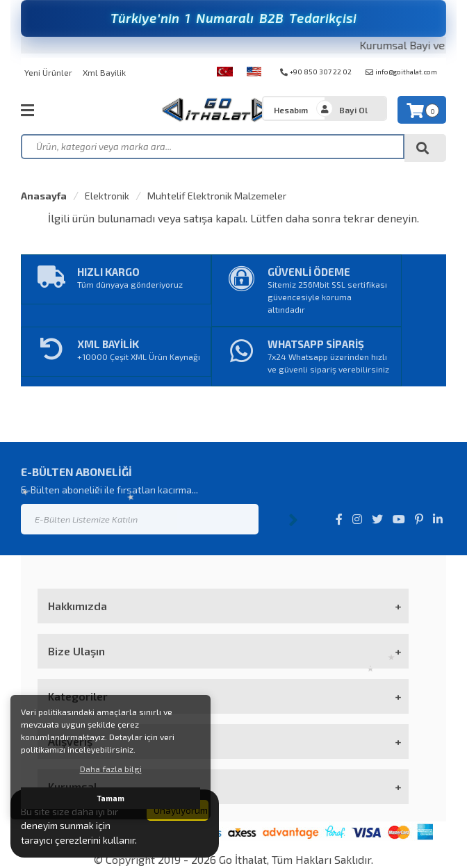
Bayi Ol (353, 110)
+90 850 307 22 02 (316, 72)
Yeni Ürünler (48, 72)
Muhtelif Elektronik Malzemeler (217, 196)
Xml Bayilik (104, 72)
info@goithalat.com (401, 72)
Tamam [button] (111, 798)
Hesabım (291, 110)
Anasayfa (44, 196)
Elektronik (107, 196)
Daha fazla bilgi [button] (111, 769)
